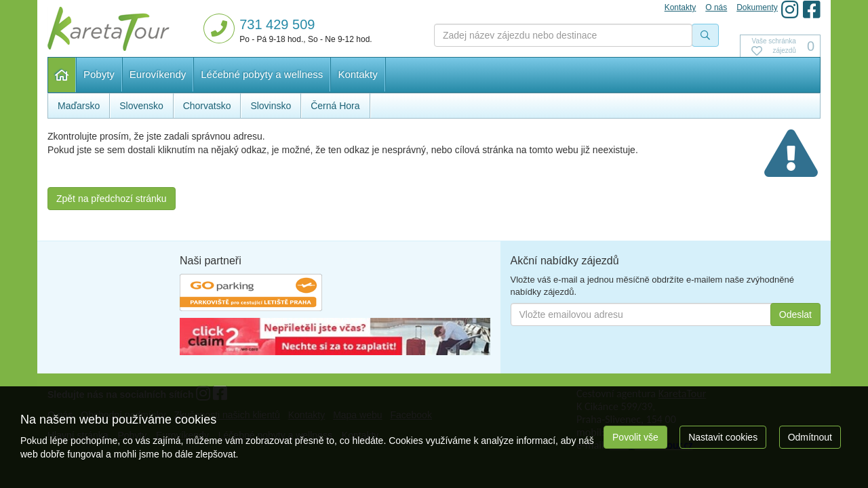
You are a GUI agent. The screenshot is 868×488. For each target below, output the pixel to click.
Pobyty (99, 74)
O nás (716, 7)
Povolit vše (635, 437)
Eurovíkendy (158, 74)
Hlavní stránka (62, 75)
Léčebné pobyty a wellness (262, 74)
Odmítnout (810, 437)
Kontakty (357, 74)
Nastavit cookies (723, 437)
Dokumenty (757, 7)
